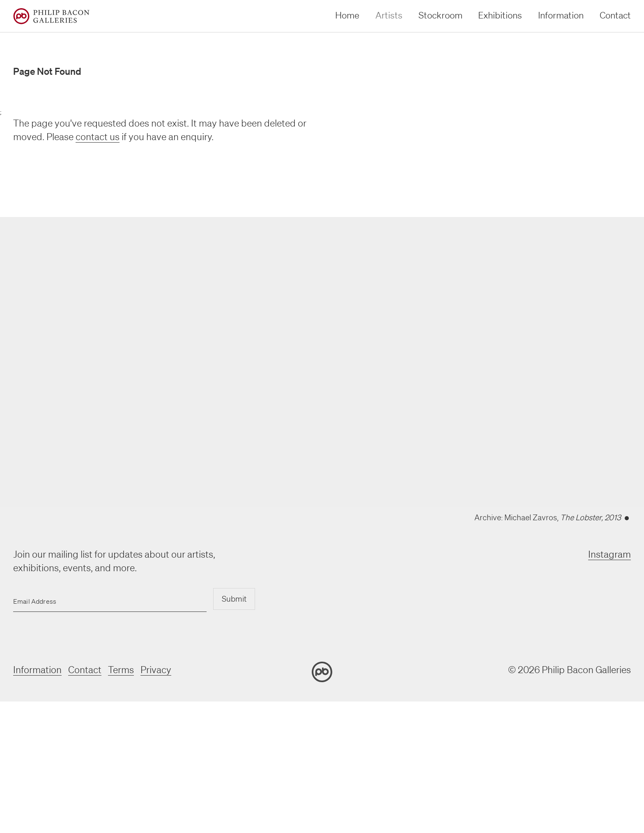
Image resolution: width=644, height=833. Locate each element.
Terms (121, 670)
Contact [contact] (615, 15)
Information (37, 670)
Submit (234, 599)
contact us (98, 137)
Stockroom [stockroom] (440, 15)
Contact (85, 670)
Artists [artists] (389, 15)
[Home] (51, 16)
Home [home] (347, 15)
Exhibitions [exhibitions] (500, 15)
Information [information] (561, 15)
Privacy (156, 670)
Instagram (609, 554)
